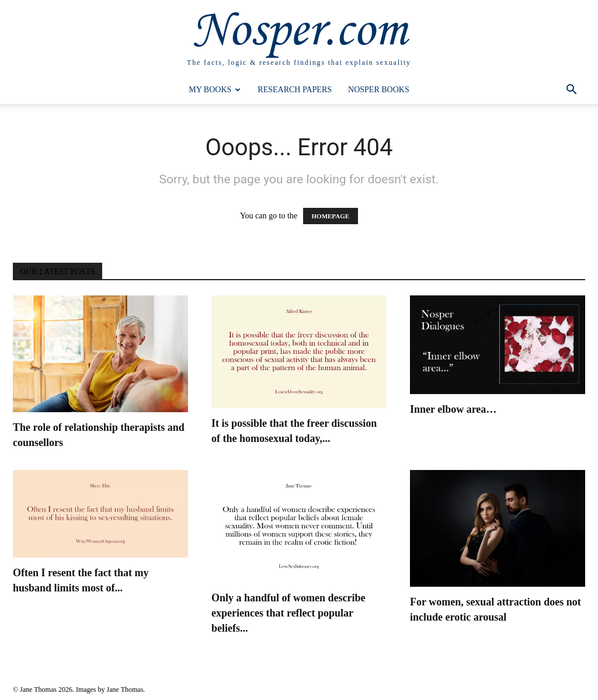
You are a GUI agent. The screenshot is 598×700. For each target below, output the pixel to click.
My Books (215, 90)
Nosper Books (379, 90)
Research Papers (295, 90)
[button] (571, 91)
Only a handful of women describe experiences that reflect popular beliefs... (288, 613)
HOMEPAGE (331, 216)
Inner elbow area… (453, 409)
